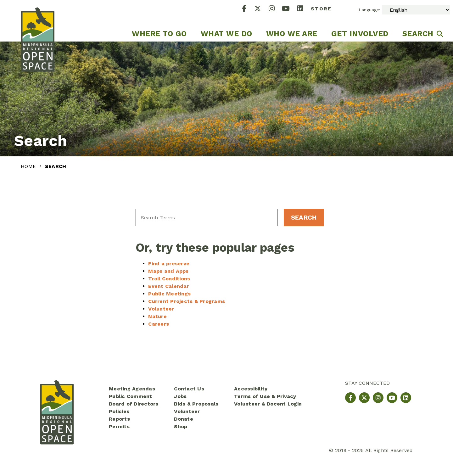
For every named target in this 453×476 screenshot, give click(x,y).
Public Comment (131, 396)
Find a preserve (169, 263)
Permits (119, 426)
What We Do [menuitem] (226, 34)
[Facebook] (248, 9)
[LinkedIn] (304, 9)
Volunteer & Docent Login (268, 404)
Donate (184, 419)
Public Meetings (169, 294)
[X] (261, 9)
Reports (119, 419)
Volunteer (161, 309)
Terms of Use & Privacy (265, 396)
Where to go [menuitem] (159, 34)
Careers (159, 324)
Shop (181, 426)
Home (29, 166)
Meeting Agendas (132, 389)
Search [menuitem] (418, 34)
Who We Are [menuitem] (292, 34)
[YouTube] (290, 9)
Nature (157, 316)
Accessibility (251, 389)
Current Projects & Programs (187, 301)
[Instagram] (275, 9)
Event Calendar (169, 286)
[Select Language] (416, 10)
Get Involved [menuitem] (360, 34)
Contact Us (189, 389)
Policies (119, 411)
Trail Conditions (169, 279)
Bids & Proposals (196, 404)
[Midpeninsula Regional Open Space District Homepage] (38, 21)
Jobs (180, 396)
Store (321, 9)
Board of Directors (134, 404)
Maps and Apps (168, 271)
